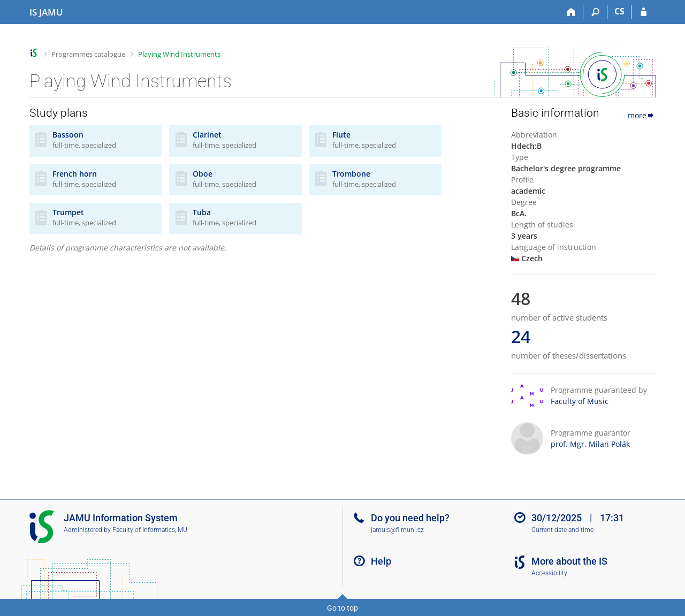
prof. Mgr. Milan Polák (590, 444)
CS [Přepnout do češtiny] (619, 11)
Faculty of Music (580, 401)
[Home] (571, 12)
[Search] (595, 12)
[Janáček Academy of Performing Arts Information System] (46, 12)
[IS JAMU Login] (644, 12)
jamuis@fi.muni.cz (397, 530)
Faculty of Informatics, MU (150, 530)
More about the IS (569, 561)
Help (381, 561)
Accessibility (549, 573)
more (642, 115)
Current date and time (562, 530)
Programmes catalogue (88, 54)
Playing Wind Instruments (179, 54)
